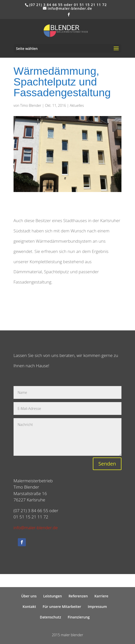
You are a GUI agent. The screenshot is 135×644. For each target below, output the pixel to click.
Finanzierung (79, 617)
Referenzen (78, 596)
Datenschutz (51, 617)
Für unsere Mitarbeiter (62, 607)
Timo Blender (31, 105)
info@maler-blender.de (36, 528)
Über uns (29, 596)
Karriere (101, 596)
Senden (107, 464)
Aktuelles (77, 105)
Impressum (97, 607)
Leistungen (52, 596)
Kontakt (29, 607)
